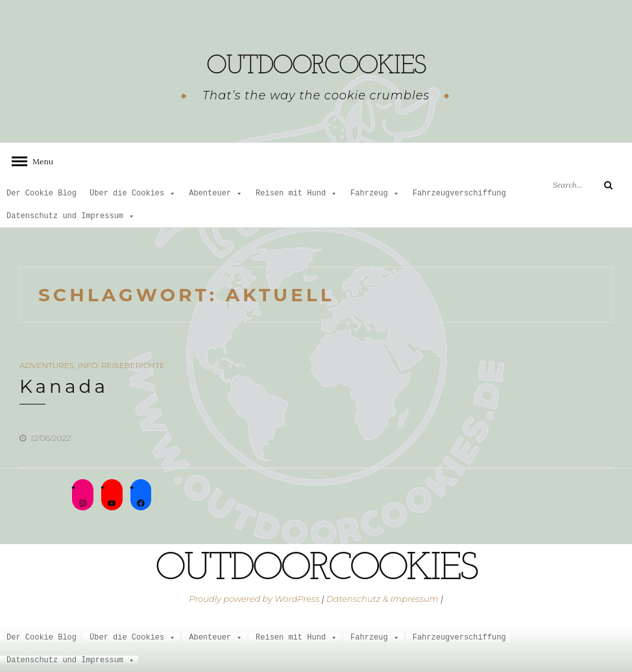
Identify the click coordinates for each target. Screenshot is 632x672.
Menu (39, 161)
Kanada (64, 386)
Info (88, 365)
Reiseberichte (133, 365)
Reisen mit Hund (297, 194)
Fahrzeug (375, 194)
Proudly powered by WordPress (254, 599)
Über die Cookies (133, 194)
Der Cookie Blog (42, 194)
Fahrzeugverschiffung (459, 194)
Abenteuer (216, 194)
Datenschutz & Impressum (383, 599)
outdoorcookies (316, 62)
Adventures (47, 365)
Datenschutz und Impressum (71, 217)
